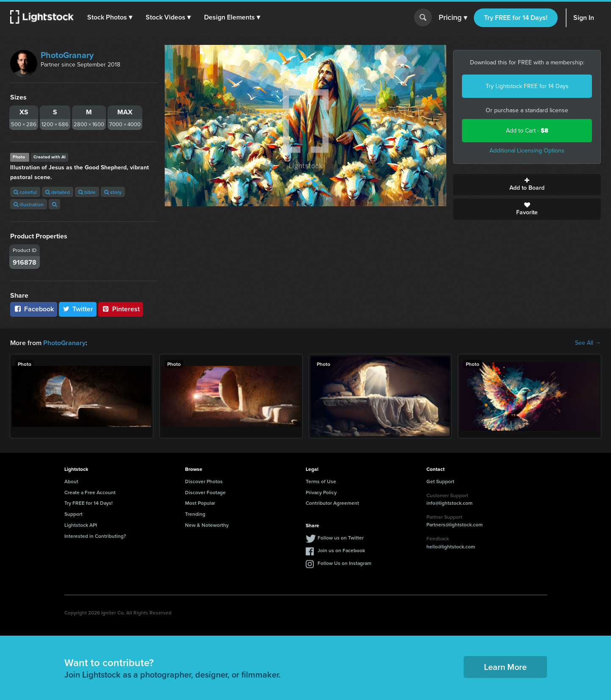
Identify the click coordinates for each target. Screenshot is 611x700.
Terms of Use (321, 481)
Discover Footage (205, 492)
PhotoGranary (67, 55)
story (113, 192)
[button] (110, 17)
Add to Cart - (527, 131)
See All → (588, 343)
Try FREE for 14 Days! (516, 18)
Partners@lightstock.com (455, 524)
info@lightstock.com (449, 503)
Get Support (440, 481)
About (71, 481)
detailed (58, 192)
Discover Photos (204, 481)
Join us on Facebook (341, 550)
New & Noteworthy (207, 525)
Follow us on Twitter (341, 538)
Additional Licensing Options (527, 151)
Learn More (505, 667)
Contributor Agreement (332, 503)
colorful (25, 192)
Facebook (34, 309)
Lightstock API (81, 525)
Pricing (453, 18)
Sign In (584, 18)
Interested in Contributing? (95, 536)
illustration (29, 204)
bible (87, 192)
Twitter (78, 309)
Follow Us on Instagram (344, 563)
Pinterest (121, 309)
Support (73, 514)
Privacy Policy (321, 492)
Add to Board (527, 185)
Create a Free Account (90, 492)
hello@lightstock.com (451, 546)
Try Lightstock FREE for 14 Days (527, 86)
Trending (195, 514)
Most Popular (200, 503)
